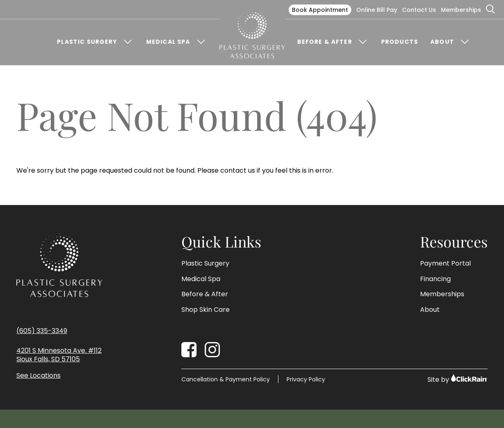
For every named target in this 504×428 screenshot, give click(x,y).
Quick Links (221, 242)
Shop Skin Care (206, 310)
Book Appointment (320, 10)
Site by (458, 379)
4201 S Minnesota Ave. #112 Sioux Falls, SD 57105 (59, 355)
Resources (454, 242)
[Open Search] (491, 9)
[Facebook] (189, 350)
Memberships (461, 10)
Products (400, 42)
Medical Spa (168, 42)
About (442, 42)
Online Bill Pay (377, 10)
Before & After (325, 42)
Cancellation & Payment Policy (226, 379)
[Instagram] (212, 350)
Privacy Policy (306, 379)
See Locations (38, 376)
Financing (435, 279)
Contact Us (419, 10)
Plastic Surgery (87, 42)
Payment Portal (445, 264)
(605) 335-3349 (42, 331)
